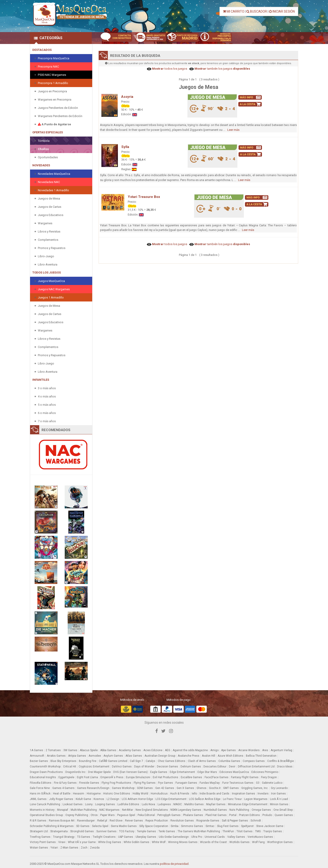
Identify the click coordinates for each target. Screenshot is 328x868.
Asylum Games (113, 756)
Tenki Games (167, 831)
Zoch (84, 848)
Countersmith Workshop (45, 767)
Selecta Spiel (100, 826)
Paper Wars (107, 815)
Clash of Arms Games (202, 761)
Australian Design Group (160, 756)
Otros (94, 815)
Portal (233, 815)
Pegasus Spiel (126, 815)
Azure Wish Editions (231, 756)
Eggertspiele (66, 777)
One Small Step (283, 810)
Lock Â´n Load (279, 799)
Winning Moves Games (183, 842)
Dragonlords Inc (75, 772)
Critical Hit (70, 767)
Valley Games (236, 837)
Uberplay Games (146, 837)
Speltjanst (247, 826)
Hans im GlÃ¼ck (40, 794)
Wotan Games (39, 848)
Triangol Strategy (64, 837)
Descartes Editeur (215, 767)
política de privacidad (174, 864)
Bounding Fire (88, 761)
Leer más (233, 130)
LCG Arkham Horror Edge (137, 799)
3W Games (70, 750)
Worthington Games (280, 842)
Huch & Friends (180, 794)
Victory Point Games (43, 842)
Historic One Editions (117, 794)
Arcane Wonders (249, 750)
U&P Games (126, 837)
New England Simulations (152, 810)
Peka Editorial (146, 815)
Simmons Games (192, 826)
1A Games (36, 750)
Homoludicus (159, 794)
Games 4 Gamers (63, 788)
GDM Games (145, 788)
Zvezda (95, 848)
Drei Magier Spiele (99, 772)
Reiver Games (134, 821)
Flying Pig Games (145, 783)
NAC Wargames (109, 810)
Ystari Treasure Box (144, 197)
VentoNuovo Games (260, 837)
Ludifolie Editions (128, 804)
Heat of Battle (62, 794)
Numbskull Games (215, 810)
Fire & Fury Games (65, 783)
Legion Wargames (256, 799)
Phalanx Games (193, 815)
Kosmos (99, 799)
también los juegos (222, 69)
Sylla (125, 147)
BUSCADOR (257, 11)
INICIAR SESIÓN (282, 11)
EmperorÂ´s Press (112, 777)
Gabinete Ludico (272, 783)
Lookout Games (73, 804)
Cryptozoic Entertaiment (94, 767)
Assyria (127, 97)
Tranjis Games (273, 831)
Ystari (54, 848)
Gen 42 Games (165, 788)
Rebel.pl (102, 821)
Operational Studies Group (46, 815)
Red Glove (116, 821)
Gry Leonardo (279, 788)
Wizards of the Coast (213, 842)
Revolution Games (182, 821)
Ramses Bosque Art (62, 821)
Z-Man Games (69, 848)
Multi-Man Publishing (84, 810)
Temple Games (146, 831)
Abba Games (108, 750)
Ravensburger (86, 821)
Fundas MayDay (210, 783)
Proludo (267, 815)
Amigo (214, 750)
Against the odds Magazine (190, 750)
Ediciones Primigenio (265, 772)
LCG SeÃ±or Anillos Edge (205, 799)
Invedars (263, 794)
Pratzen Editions (249, 815)
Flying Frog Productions (116, 783)
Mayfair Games (216, 804)
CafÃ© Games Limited (113, 761)
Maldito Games (194, 804)
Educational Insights (43, 777)
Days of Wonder (144, 767)
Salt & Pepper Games (235, 821)
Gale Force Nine (40, 788)
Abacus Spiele (89, 750)
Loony (89, 804)
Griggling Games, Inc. (255, 788)
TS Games (84, 837)
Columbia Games (229, 761)
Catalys (150, 761)
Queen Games (284, 815)
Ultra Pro (197, 837)
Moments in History (42, 810)
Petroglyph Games (169, 815)
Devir (232, 767)
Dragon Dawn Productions (46, 772)
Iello (194, 794)
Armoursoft (37, 756)
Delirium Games (191, 767)
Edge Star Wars (207, 772)
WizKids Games (239, 842)
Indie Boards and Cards (214, 794)
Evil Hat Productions (165, 777)
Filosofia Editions (41, 783)
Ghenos (202, 788)
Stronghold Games (82, 831)
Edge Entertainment (182, 772)
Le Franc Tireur (232, 799)
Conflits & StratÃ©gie (281, 761)
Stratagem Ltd (39, 831)
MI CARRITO (234, 11)
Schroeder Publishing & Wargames (52, 826)
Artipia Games (77, 756)
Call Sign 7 (136, 761)
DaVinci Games (122, 767)
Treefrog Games (40, 837)
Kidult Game (83, 799)
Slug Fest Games (228, 826)
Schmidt (256, 821)
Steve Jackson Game (270, 826)
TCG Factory (127, 831)
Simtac (210, 826)
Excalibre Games (191, 777)
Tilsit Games (245, 831)
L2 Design (113, 799)
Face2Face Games (217, 777)
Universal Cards (215, 837)
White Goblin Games (136, 842)
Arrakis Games (56, 756)
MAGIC (178, 804)
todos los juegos (169, 69)
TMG (258, 831)
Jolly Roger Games (61, 799)
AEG (168, 750)
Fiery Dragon (269, 777)
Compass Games (254, 761)
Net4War (128, 810)
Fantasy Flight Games (245, 777)
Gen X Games (185, 788)
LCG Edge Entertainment (171, 799)
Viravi (62, 842)
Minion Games (279, 804)
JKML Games (38, 799)
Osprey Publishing (77, 815)
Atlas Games (134, 756)
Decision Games (167, 767)
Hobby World (140, 794)
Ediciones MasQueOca (234, 772)
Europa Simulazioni (138, 777)
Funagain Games (186, 783)
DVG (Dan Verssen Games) (131, 772)
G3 (258, 783)
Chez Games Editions (172, 761)
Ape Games (228, 750)
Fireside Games (89, 783)
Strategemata (59, 831)
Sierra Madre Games (124, 826)
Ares (265, 750)
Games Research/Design (93, 788)
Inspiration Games (243, 794)
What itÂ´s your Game (82, 842)
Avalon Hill (208, 756)
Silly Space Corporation (154, 826)
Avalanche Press (189, 756)
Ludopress (164, 804)
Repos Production (157, 821)
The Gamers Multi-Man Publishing (199, 831)
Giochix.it (215, 788)
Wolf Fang (258, 842)
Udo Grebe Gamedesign (174, 837)
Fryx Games (165, 783)
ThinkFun (228, 831)
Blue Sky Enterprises (63, 761)
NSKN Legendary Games (186, 810)
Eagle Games (159, 772)
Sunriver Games (106, 831)
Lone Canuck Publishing (45, 804)
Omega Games (261, 810)
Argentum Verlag (281, 750)
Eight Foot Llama (87, 777)
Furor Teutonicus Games (238, 783)
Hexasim (79, 794)
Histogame (94, 794)
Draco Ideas (285, 767)
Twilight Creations (104, 837)
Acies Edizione (153, 750)
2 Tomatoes (53, 750)
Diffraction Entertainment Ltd (256, 767)
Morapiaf (63, 810)
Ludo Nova (148, 804)
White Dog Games (110, 842)
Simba (175, 826)
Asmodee (95, 756)
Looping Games (105, 804)
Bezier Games (39, 761)
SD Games (83, 826)
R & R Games (38, 821)
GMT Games (231, 788)
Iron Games (278, 794)
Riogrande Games (208, 821)
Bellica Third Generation (261, 756)
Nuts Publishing (239, 810)
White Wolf (159, 842)
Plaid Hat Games (216, 815)
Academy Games (130, 750)
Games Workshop (123, 788)
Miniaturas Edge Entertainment (248, 804)
